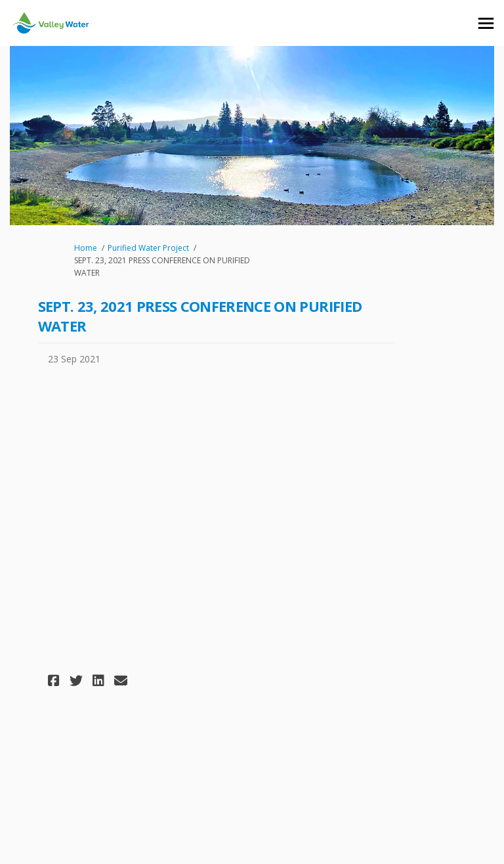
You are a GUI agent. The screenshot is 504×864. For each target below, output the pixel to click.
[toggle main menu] (486, 23)
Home (86, 248)
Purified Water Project (148, 248)
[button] (55, 680)
